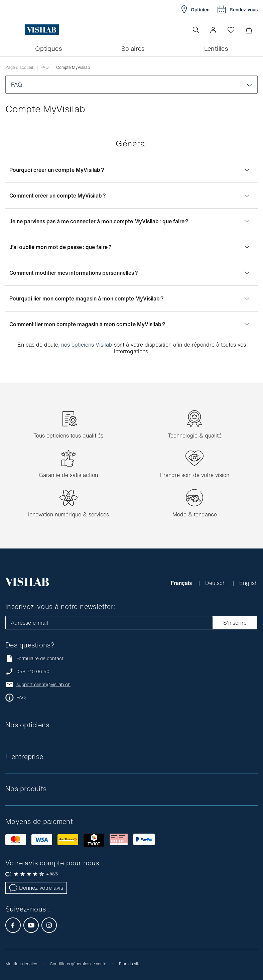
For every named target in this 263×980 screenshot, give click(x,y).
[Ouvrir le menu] (19, 30)
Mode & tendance (195, 514)
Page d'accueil (19, 68)
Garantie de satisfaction (68, 475)
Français (182, 583)
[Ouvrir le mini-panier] (249, 30)
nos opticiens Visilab (87, 345)
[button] (213, 30)
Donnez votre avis (36, 888)
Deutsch (216, 583)
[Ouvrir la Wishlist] (231, 30)
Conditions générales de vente (78, 964)
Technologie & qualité (195, 436)
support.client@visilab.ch (43, 685)
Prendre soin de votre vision (195, 475)
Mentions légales (21, 964)
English (248, 583)
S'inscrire (235, 623)
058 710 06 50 (33, 671)
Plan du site (130, 964)
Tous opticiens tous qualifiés (68, 436)
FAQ (45, 68)
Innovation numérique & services (69, 514)
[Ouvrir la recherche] (196, 30)
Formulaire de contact (34, 658)
